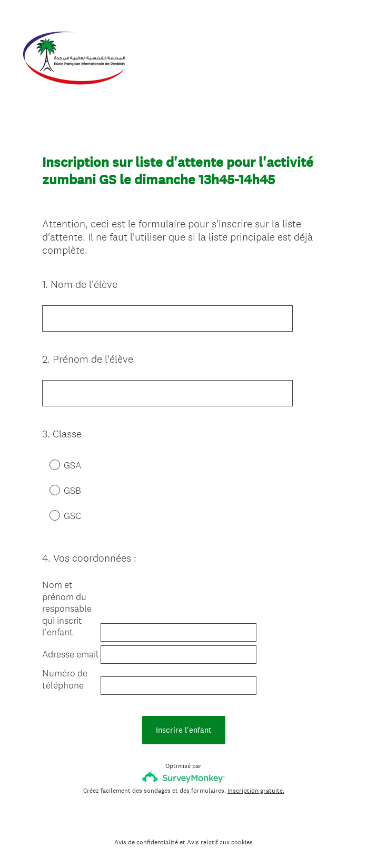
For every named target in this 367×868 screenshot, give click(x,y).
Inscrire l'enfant (184, 730)
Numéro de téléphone (65, 679)
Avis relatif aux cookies (220, 842)
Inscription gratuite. (256, 791)
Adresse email (70, 654)
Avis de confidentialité (146, 842)
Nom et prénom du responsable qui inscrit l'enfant (67, 608)
